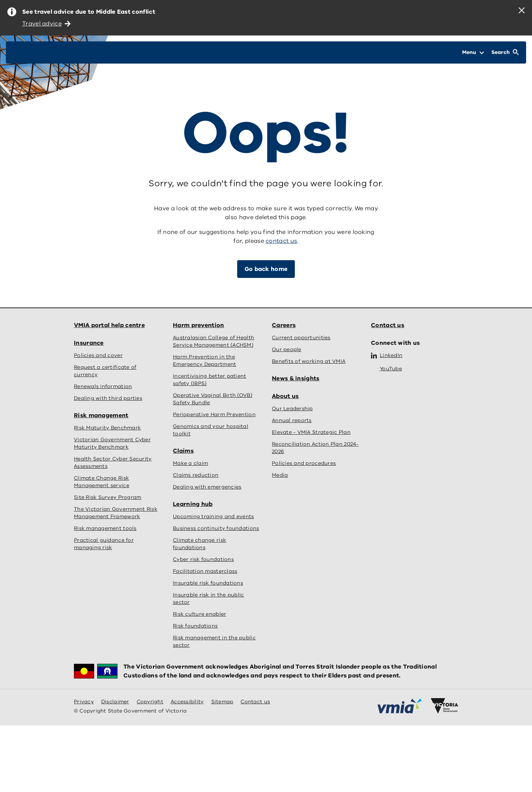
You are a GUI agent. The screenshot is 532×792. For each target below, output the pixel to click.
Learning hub (193, 504)
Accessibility (187, 702)
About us (285, 396)
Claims (183, 451)
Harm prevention (199, 325)
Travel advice (46, 24)
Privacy (84, 702)
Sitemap (222, 702)
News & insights (296, 378)
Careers (284, 325)
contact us (281, 241)
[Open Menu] (473, 52)
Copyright (150, 702)
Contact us (388, 325)
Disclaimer (115, 702)
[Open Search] (505, 52)
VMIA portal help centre (109, 325)
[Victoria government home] (444, 706)
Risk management (101, 415)
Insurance (89, 343)
